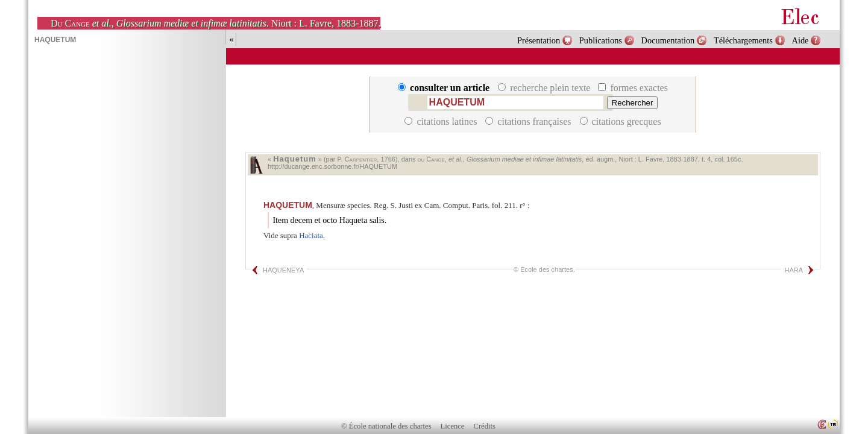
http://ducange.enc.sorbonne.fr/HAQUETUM (332, 166)
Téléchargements (743, 40)
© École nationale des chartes (386, 426)
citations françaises (529, 121)
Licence (453, 426)
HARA (794, 270)
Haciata (311, 235)
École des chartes (546, 269)
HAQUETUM (288, 205)
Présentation (539, 40)
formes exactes (633, 88)
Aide (800, 40)
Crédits (485, 426)
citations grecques (621, 121)
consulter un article (445, 88)
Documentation (668, 40)
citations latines (442, 121)
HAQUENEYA (283, 270)
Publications (601, 40)
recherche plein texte (545, 88)
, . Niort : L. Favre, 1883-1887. (215, 23)
